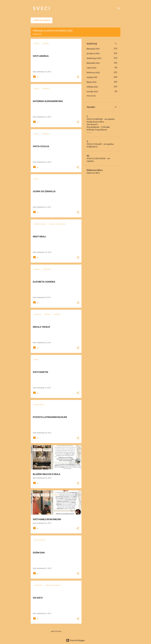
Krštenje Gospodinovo (97, 130)
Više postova (56, 631)
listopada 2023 (93, 49)
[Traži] (119, 8)
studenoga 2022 (94, 58)
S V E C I (41, 8)
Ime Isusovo (92, 124)
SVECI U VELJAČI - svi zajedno (100, 144)
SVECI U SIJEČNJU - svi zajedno (101, 119)
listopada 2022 (93, 63)
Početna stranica (42, 20)
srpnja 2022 (92, 77)
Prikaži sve (37, 34)
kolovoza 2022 (93, 73)
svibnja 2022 (92, 87)
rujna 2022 (92, 68)
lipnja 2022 (92, 82)
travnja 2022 (92, 92)
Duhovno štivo (93, 173)
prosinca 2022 (93, 53)
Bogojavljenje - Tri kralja (98, 127)
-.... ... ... (89, 132)
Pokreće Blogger (76, 640)
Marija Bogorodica (95, 122)
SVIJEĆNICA (92, 147)
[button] (78, 77)
